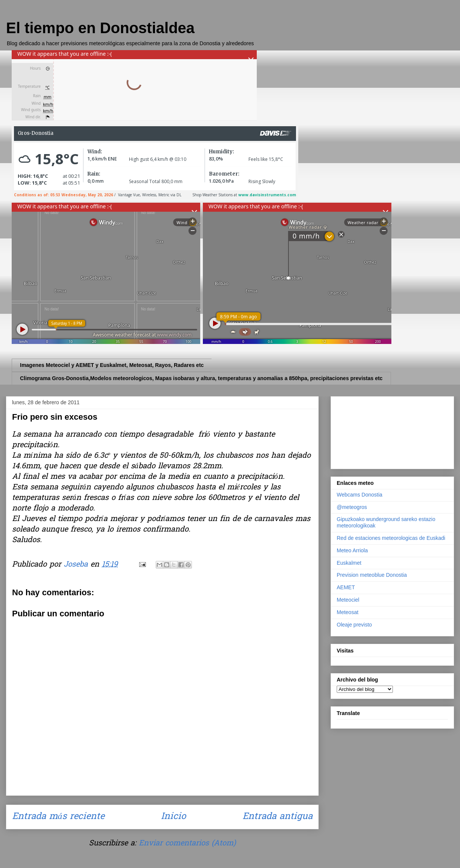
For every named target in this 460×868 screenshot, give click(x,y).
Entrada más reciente (58, 817)
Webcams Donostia (360, 495)
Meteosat (348, 612)
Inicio (173, 817)
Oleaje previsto (354, 625)
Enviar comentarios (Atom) (187, 844)
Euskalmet (349, 563)
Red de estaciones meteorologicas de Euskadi (391, 538)
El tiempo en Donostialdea (100, 28)
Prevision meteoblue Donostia (372, 575)
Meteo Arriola (352, 550)
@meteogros (352, 507)
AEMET (346, 587)
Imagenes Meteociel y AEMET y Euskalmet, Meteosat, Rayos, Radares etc (112, 365)
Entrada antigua (278, 817)
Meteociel (348, 600)
